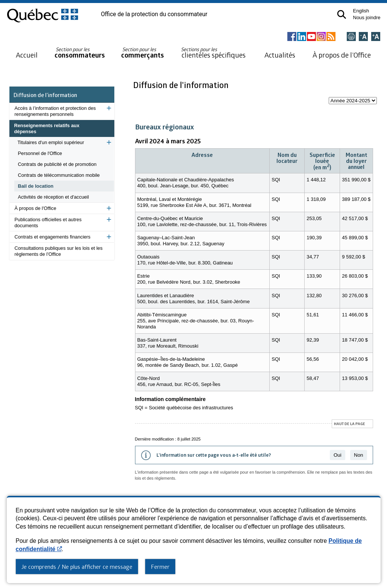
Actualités (280, 55)
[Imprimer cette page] (351, 37)
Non (358, 455)
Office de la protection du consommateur (154, 14)
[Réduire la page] (363, 37)
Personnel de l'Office (40, 153)
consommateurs (80, 53)
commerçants (143, 53)
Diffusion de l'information (45, 95)
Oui (338, 455)
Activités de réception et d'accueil (54, 197)
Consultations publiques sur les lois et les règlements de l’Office (59, 251)
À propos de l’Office (342, 55)
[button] (342, 14)
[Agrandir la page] (376, 37)
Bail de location (36, 186)
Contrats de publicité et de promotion (57, 164)
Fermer (160, 567)
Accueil (27, 55)
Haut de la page (350, 424)
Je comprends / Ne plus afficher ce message (77, 567)
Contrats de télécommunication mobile (59, 175)
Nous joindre (367, 17)
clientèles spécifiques (213, 53)
